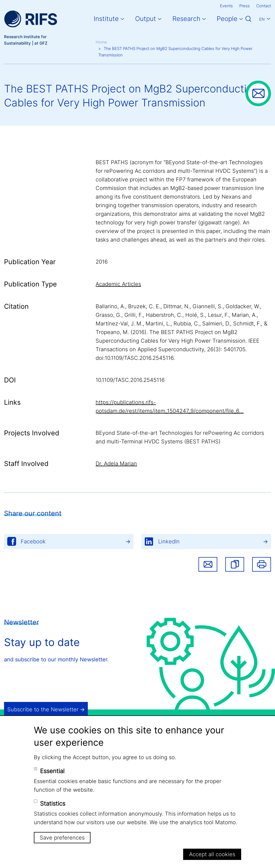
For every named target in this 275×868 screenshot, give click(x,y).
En (262, 19)
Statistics (53, 804)
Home (101, 42)
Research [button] (186, 19)
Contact (264, 6)
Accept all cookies (212, 854)
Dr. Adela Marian (116, 464)
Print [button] (262, 564)
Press (245, 6)
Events (226, 6)
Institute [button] (106, 19)
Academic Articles (118, 284)
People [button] (227, 19)
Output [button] (146, 19)
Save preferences (62, 838)
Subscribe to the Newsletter (43, 709)
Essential (52, 771)
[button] (235, 564)
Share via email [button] (208, 564)
